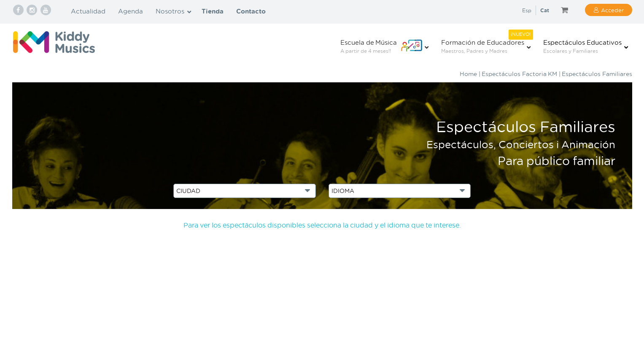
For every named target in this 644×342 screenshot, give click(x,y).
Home (468, 74)
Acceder (612, 10)
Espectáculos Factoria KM (519, 74)
